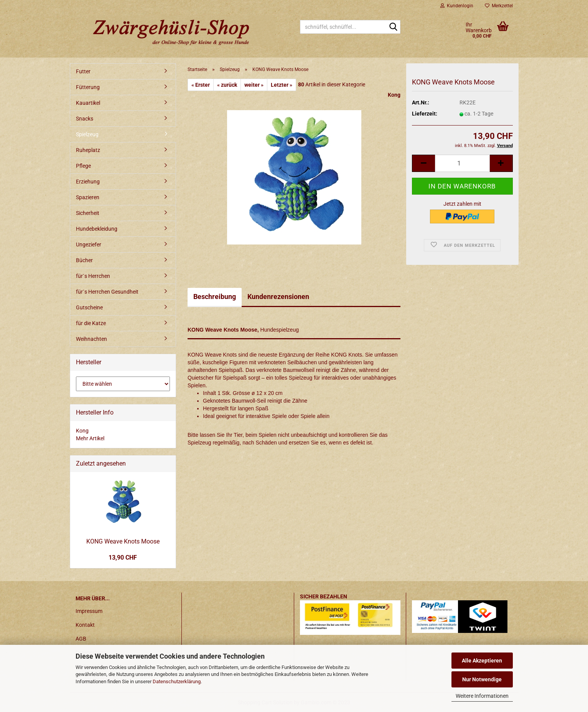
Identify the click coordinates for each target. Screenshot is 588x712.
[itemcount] (462, 163)
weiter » (254, 85)
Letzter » (282, 85)
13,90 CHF (123, 558)
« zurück (227, 85)
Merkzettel (499, 6)
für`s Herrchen (93, 276)
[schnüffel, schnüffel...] (393, 27)
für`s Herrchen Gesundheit (107, 292)
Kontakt (85, 625)
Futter (83, 71)
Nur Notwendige (482, 679)
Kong (394, 95)
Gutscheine (89, 307)
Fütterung (88, 87)
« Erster (201, 85)
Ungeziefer (89, 244)
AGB (81, 639)
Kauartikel (88, 103)
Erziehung (88, 182)
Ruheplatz (88, 150)
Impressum (89, 611)
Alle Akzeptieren (482, 661)
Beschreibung (215, 297)
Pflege (83, 166)
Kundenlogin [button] (457, 6)
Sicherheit (88, 213)
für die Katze (91, 323)
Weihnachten (91, 339)
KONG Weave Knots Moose (123, 541)
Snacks (85, 119)
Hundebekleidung (97, 229)
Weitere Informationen (482, 696)
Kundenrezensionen (278, 297)
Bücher (84, 260)
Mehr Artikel (90, 438)
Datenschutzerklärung (177, 681)
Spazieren (88, 197)
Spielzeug (87, 134)
